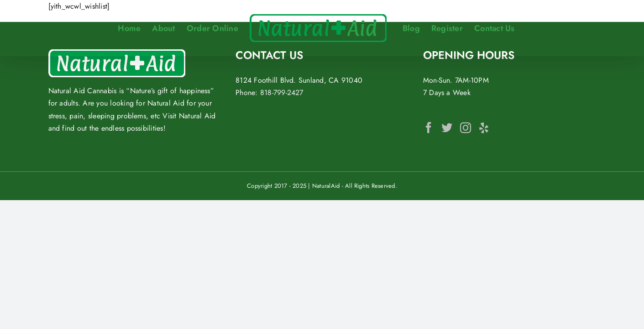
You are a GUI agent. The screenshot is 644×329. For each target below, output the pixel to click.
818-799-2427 (282, 93)
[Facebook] (429, 127)
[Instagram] (466, 127)
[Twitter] (447, 127)
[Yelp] (484, 127)
